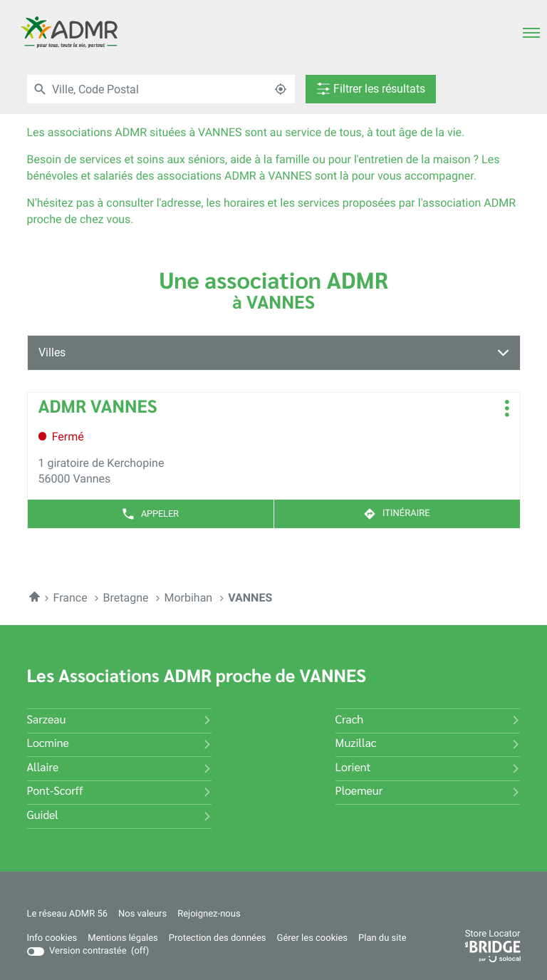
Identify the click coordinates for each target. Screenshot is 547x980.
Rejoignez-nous (209, 914)
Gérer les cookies (312, 938)
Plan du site (382, 938)
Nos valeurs (142, 914)
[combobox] (155, 89)
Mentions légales (123, 939)
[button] (531, 32)
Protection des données (218, 939)
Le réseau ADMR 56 (68, 914)
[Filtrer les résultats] (363, 89)
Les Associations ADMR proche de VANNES (197, 677)
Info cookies (52, 939)
